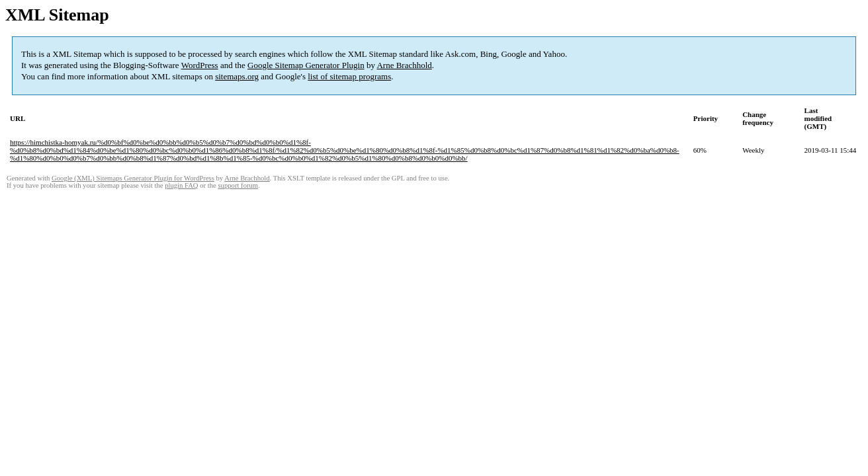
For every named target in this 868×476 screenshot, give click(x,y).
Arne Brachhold (404, 65)
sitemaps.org (237, 76)
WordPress (200, 65)
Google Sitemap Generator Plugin (306, 65)
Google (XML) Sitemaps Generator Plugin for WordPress (133, 178)
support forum (238, 185)
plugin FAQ (181, 185)
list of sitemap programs (349, 76)
